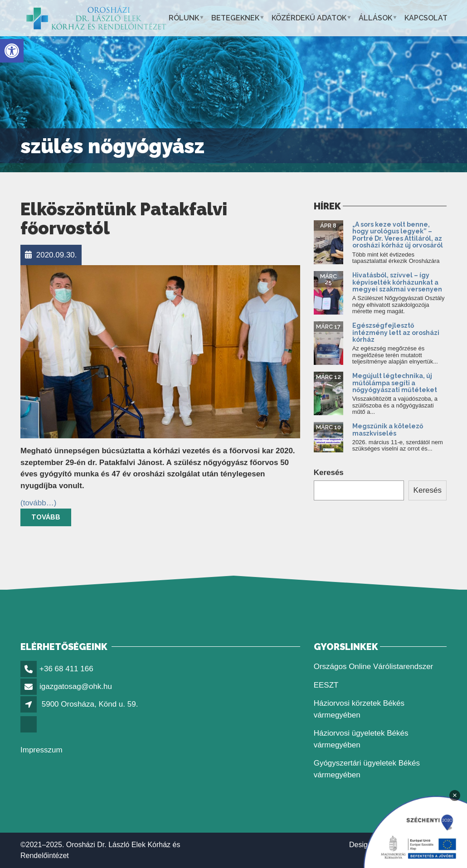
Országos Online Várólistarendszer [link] (374, 667)
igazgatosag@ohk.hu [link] (76, 686)
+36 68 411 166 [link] (66, 669)
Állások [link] (375, 18)
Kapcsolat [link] (426, 18)
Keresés (329, 473)
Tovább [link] (46, 517)
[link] (12, 51)
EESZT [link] (326, 685)
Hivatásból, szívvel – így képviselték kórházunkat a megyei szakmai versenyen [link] (397, 282)
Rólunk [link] (184, 18)
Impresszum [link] (41, 750)
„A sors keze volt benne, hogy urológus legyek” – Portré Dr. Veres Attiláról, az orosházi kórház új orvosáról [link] (398, 235)
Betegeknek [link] (235, 18)
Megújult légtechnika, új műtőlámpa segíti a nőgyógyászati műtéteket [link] (395, 383)
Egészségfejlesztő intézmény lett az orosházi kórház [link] (396, 332)
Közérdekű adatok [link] (309, 18)
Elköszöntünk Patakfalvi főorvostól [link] (124, 219)
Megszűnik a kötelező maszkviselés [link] (388, 429)
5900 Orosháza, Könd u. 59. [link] (90, 704)
